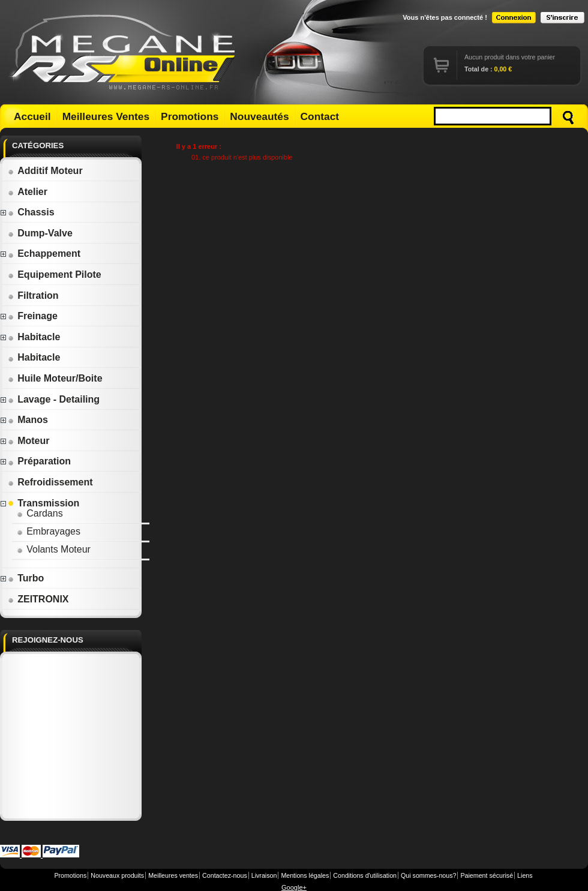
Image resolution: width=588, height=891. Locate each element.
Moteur (28, 441)
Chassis (31, 212)
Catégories (38, 145)
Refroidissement (50, 482)
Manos (28, 420)
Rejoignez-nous (48, 640)
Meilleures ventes (173, 875)
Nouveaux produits (117, 875)
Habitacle (34, 337)
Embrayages (49, 531)
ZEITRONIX (38, 599)
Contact (320, 116)
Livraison (264, 875)
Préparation (39, 461)
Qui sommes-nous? (428, 875)
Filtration (33, 295)
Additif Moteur (45, 171)
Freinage (33, 316)
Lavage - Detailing (54, 399)
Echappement (44, 253)
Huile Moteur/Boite (55, 378)
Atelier (28, 192)
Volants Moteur (54, 549)
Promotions (190, 116)
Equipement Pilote (55, 274)
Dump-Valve (40, 233)
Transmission (43, 503)
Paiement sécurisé (487, 875)
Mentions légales (305, 875)
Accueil (32, 116)
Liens (525, 875)
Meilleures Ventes (106, 116)
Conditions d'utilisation (365, 875)
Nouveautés (259, 116)
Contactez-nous (225, 875)
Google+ (294, 887)
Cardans (40, 513)
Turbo (26, 578)
